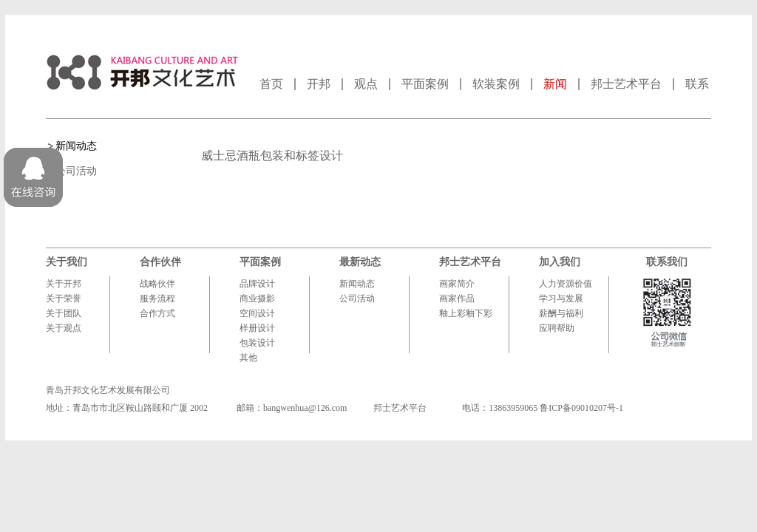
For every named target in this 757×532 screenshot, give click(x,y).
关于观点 (64, 328)
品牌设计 (257, 284)
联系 (697, 84)
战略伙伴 (157, 284)
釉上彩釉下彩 (466, 313)
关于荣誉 (64, 299)
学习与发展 (561, 299)
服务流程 (157, 299)
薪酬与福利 (561, 313)
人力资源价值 (566, 284)
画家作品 (457, 299)
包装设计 (257, 343)
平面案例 (425, 84)
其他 (248, 358)
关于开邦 (64, 284)
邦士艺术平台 (626, 84)
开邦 (319, 84)
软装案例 (496, 84)
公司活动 (76, 171)
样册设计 (257, 328)
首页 (271, 84)
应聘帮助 (557, 328)
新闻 (555, 84)
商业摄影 (257, 299)
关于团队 (64, 313)
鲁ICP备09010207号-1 (581, 408)
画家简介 (457, 284)
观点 (366, 84)
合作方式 (157, 313)
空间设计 (257, 313)
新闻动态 (76, 146)
